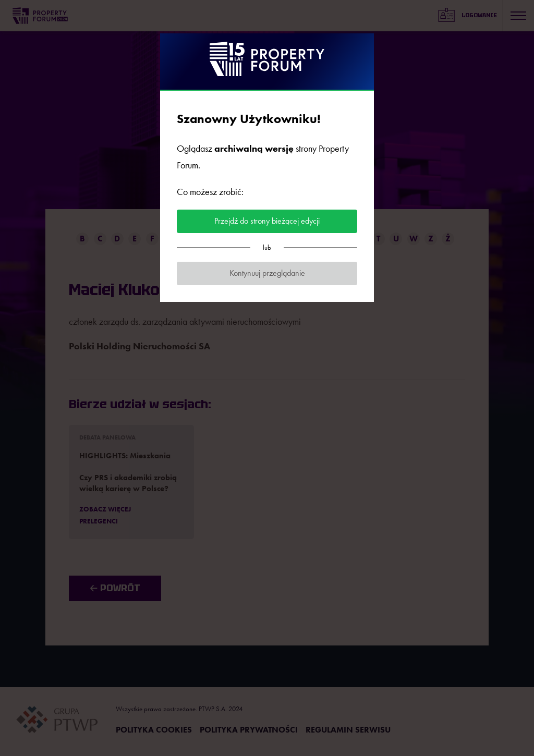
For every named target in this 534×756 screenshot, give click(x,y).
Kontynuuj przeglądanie (267, 273)
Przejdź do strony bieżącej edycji (267, 221)
